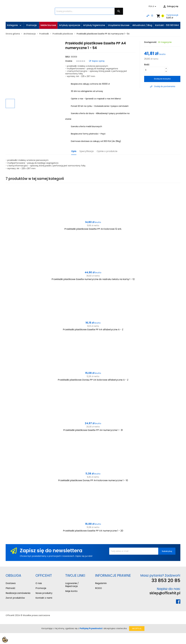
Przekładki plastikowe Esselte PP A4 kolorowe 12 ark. (93, 229)
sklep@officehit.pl (165, 593)
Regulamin (101, 583)
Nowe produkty (44, 593)
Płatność (10, 588)
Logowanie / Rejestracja (72, 585)
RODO (98, 588)
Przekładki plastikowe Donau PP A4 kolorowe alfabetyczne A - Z (93, 380)
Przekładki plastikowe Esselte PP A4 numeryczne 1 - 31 (93, 430)
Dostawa (11, 583)
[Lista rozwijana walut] (153, 6)
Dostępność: (150, 42)
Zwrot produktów (15, 598)
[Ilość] (154, 70)
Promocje (41, 588)
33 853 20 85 (166, 580)
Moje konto (71, 591)
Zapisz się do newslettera (51, 551)
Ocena (69, 61)
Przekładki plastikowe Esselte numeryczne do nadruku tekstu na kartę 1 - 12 (93, 279)
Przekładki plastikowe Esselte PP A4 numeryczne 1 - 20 (93, 531)
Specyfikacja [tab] (87, 151)
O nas (39, 583)
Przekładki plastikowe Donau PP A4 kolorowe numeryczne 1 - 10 (93, 480)
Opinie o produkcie (107, 151)
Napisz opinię (97, 61)
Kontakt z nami (44, 598)
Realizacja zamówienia (18, 593)
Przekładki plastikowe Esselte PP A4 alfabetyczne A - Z (93, 330)
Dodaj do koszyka (162, 79)
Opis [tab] (74, 151)
